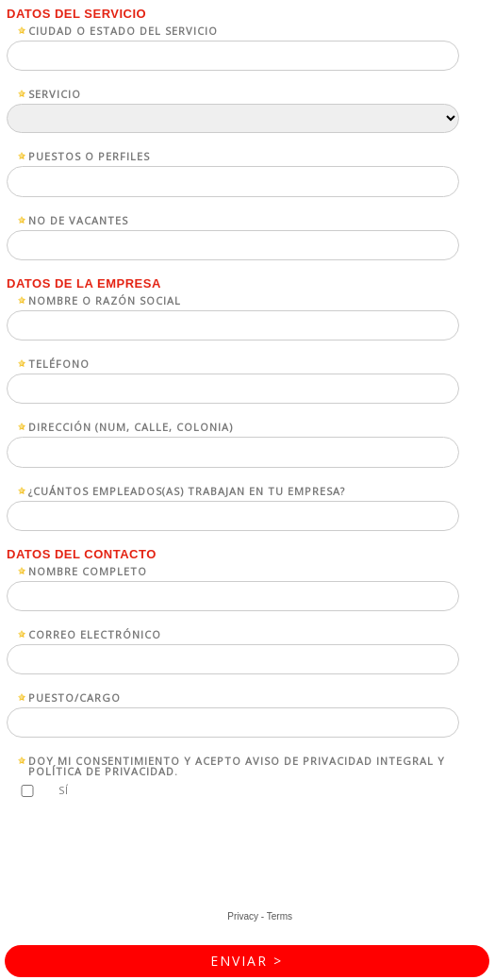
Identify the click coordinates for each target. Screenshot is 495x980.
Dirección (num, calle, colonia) (131, 426)
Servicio (55, 93)
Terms (280, 916)
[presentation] (153, 859)
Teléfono (59, 363)
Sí (64, 790)
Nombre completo (88, 570)
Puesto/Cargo (74, 697)
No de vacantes (78, 219)
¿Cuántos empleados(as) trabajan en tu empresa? (187, 490)
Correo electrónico (95, 633)
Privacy (243, 916)
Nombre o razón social (105, 299)
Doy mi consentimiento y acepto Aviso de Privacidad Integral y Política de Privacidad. (237, 765)
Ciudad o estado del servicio (123, 30)
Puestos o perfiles (89, 155)
